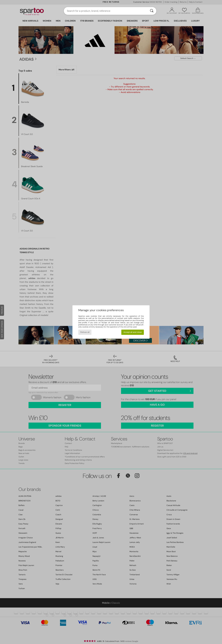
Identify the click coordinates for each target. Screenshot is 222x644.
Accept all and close (133, 332)
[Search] (152, 11)
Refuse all (85, 332)
